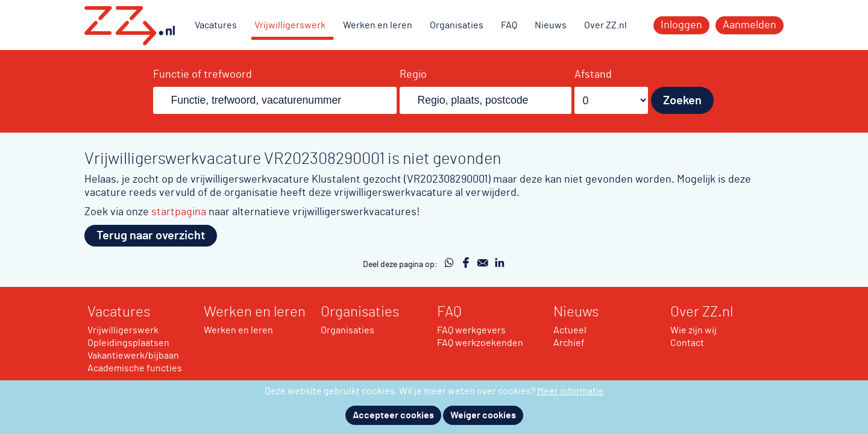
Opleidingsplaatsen (128, 343)
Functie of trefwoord (203, 75)
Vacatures (216, 25)
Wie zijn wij (693, 330)
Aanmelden (750, 25)
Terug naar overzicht (151, 236)
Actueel (570, 330)
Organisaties (457, 25)
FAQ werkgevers (471, 330)
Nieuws (551, 25)
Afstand (593, 75)
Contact (687, 343)
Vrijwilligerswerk (290, 25)
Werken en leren (378, 25)
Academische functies (135, 368)
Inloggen (681, 25)
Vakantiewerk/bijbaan (133, 356)
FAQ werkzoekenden (480, 343)
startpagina (179, 212)
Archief (569, 343)
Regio (413, 75)
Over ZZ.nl (605, 25)
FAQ (509, 25)
